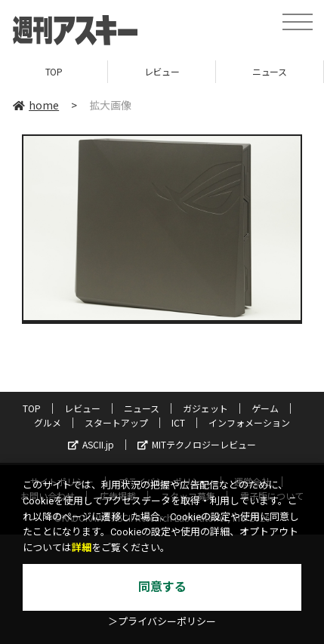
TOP (54, 71)
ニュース (269, 71)
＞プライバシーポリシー (162, 622)
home (36, 105)
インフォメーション (249, 422)
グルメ (48, 422)
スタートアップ (116, 422)
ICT (178, 422)
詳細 (82, 548)
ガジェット (205, 408)
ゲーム (265, 408)
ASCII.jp (91, 444)
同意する (162, 587)
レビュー (162, 71)
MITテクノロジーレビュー (197, 444)
